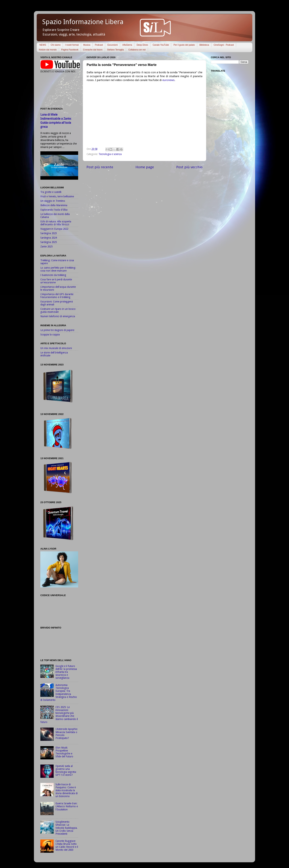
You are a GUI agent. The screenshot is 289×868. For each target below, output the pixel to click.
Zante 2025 (46, 247)
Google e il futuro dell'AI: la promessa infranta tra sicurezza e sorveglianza (66, 672)
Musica (87, 45)
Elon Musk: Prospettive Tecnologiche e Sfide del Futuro (64, 752)
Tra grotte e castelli (51, 192)
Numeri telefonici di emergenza (58, 316)
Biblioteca (204, 45)
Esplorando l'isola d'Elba (54, 210)
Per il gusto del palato (184, 45)
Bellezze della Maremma (54, 205)
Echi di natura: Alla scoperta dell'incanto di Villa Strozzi (56, 223)
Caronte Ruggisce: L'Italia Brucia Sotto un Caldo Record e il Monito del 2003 (67, 845)
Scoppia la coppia (50, 334)
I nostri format (72, 45)
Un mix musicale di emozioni (56, 348)
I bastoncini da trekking (53, 275)
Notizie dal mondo (48, 50)
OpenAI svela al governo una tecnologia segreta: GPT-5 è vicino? (66, 771)
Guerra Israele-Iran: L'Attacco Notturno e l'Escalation (67, 806)
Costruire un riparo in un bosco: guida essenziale (58, 310)
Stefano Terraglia (115, 50)
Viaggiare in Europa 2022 (54, 229)
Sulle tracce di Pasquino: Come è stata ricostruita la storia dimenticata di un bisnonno (67, 790)
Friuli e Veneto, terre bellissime (57, 196)
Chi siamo (56, 45)
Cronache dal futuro (93, 50)
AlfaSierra (127, 45)
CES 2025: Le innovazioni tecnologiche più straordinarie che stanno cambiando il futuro (59, 715)
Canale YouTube (161, 45)
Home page (145, 167)
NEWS (43, 45)
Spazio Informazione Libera (83, 22)
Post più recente (100, 167)
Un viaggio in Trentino (53, 201)
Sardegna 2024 (49, 238)
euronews (168, 80)
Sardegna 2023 (49, 233)
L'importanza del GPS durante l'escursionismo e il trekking (57, 296)
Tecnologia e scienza (110, 154)
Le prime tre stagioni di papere (57, 330)
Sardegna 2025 (49, 242)
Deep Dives (142, 45)
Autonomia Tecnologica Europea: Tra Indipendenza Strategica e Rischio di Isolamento (59, 692)
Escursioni (113, 45)
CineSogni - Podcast (224, 45)
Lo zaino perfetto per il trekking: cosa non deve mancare (58, 269)
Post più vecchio (189, 167)
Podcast (99, 45)
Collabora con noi (137, 50)
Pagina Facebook (70, 50)
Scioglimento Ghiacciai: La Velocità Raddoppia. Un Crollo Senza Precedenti (67, 828)
